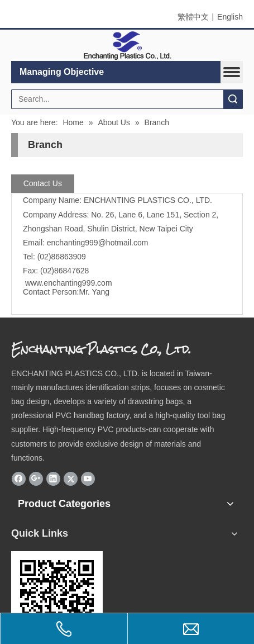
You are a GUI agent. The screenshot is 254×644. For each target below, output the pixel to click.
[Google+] (36, 479)
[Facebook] (19, 479)
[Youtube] (88, 479)
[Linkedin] (53, 479)
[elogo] (127, 46)
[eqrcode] (57, 597)
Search (233, 99)
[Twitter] (71, 479)
